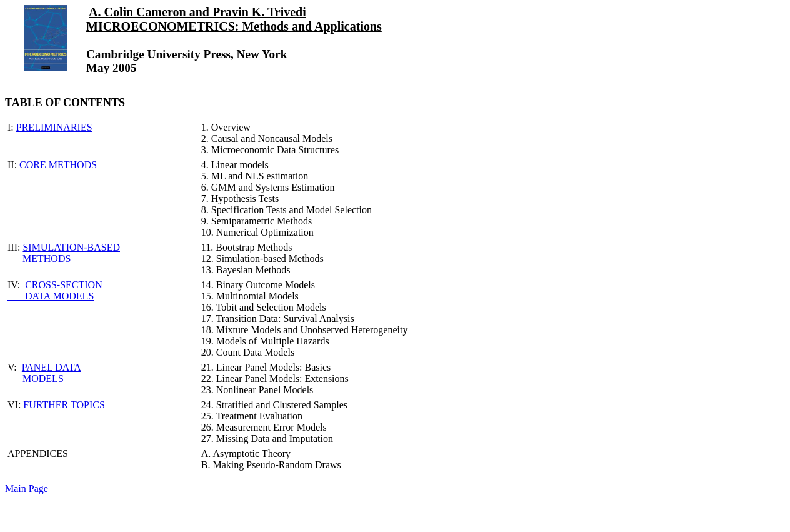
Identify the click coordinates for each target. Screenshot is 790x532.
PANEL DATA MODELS (44, 373)
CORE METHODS (58, 165)
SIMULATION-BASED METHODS (64, 253)
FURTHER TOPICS (64, 405)
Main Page (28, 489)
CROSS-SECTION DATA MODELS (55, 290)
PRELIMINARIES (54, 127)
